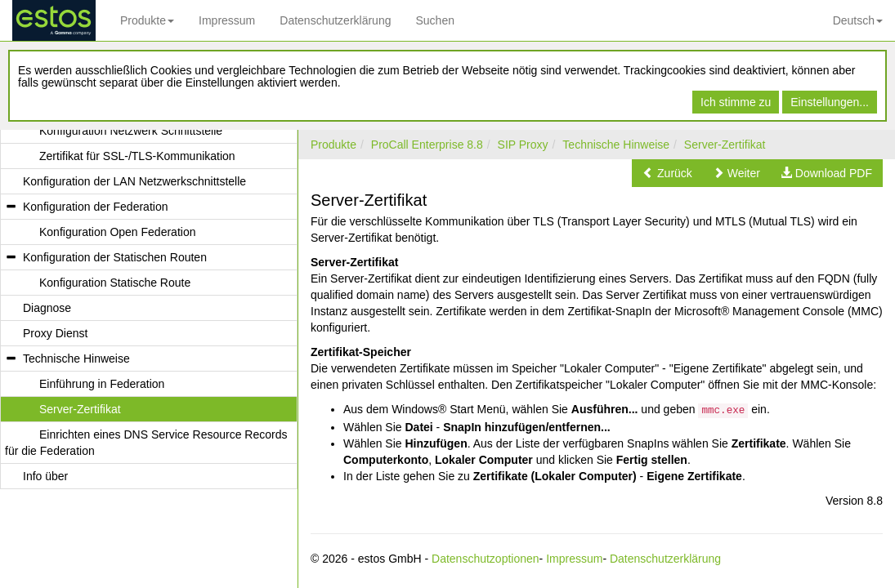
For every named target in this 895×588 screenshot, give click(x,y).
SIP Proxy (523, 145)
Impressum (227, 20)
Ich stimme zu (736, 102)
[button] (667, 173)
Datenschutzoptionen (486, 559)
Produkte (147, 20)
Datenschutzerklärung (335, 20)
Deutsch (858, 20)
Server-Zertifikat (725, 145)
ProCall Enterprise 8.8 (427, 145)
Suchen (434, 20)
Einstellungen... (830, 102)
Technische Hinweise (616, 145)
